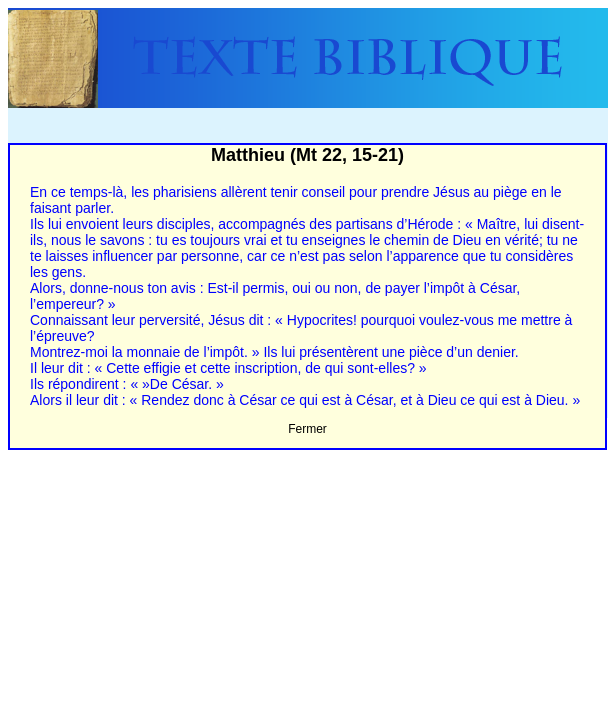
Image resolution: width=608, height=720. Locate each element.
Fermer (307, 429)
